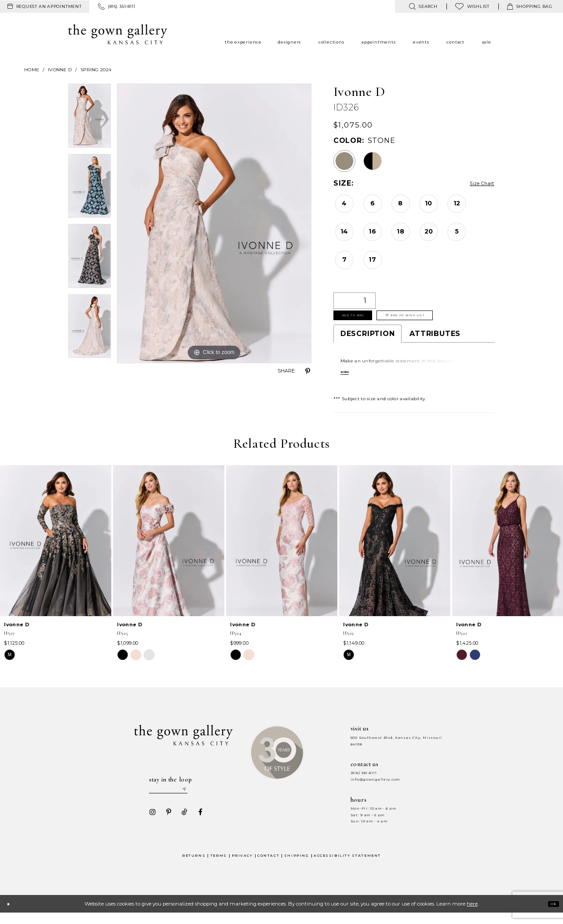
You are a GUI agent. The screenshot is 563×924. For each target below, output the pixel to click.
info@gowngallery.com (375, 787)
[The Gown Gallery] (118, 34)
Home (32, 70)
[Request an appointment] (45, 7)
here (472, 915)
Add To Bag (364, 320)
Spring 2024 (96, 70)
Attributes (435, 341)
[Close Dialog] (11, 915)
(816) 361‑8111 (364, 780)
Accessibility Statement (347, 867)
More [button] (348, 380)
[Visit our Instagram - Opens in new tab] (150, 823)
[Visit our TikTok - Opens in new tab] (182, 823)
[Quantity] (355, 301)
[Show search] (423, 6)
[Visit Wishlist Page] (472, 6)
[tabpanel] (90, 119)
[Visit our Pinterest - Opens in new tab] (166, 823)
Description (367, 341)
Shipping (296, 867)
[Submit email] (201, 799)
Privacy (242, 867)
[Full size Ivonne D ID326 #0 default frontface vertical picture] (214, 223)
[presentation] (56, 548)
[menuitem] (45, 7)
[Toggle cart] (530, 6)
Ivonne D (60, 70)
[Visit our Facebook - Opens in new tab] (197, 823)
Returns (194, 867)
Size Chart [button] (475, 184)
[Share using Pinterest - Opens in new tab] (308, 371)
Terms (219, 867)
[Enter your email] (176, 799)
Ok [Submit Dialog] (550, 915)
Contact (268, 867)
